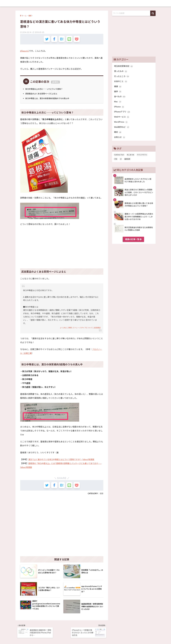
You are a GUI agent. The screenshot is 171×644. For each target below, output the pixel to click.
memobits (86, 3)
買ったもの (121, 72)
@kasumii (25, 52)
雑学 (118, 93)
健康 (101, 496)
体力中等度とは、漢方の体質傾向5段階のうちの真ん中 (49, 100)
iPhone (119, 109)
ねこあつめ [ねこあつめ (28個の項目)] (131, 158)
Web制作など (122, 130)
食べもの (120, 98)
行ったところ (122, 77)
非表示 (55, 83)
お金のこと (121, 82)
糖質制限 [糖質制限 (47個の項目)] (127, 162)
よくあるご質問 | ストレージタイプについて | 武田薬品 (79, 329)
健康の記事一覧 (133, 243)
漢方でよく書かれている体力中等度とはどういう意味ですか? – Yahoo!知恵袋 (63, 461)
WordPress (121, 125)
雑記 (118, 135)
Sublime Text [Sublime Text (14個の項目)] (119, 158)
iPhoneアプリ (122, 114)
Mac (118, 103)
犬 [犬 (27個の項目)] (121, 162)
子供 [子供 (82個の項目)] (116, 162)
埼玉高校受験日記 (124, 66)
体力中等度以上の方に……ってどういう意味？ (45, 90)
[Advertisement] (62, 247)
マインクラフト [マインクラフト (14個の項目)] (142, 158)
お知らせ (120, 141)
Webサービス (122, 119)
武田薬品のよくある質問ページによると (42, 95)
